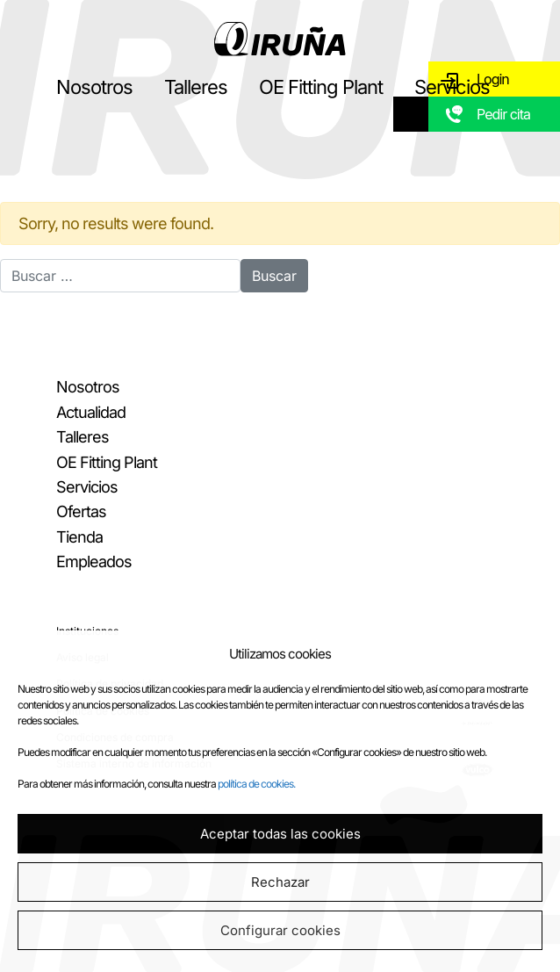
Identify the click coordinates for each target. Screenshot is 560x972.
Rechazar (280, 882)
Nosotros (94, 87)
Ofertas (81, 511)
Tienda (79, 537)
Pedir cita (503, 114)
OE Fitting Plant (321, 87)
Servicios (452, 87)
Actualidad (91, 412)
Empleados (94, 562)
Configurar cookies (280, 930)
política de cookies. (256, 784)
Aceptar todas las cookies (280, 834)
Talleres (196, 87)
